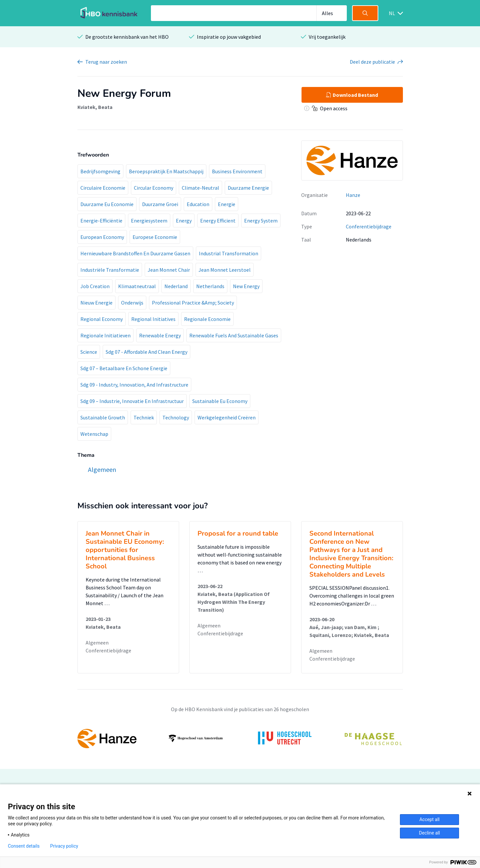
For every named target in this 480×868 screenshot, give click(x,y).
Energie (227, 204)
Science (89, 352)
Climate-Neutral (200, 188)
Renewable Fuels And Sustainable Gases (234, 335)
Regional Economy (102, 319)
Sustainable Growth (103, 417)
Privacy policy (64, 846)
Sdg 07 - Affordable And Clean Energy (146, 352)
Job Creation (95, 286)
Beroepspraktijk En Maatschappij (166, 171)
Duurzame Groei (160, 204)
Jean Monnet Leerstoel (225, 270)
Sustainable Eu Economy (220, 401)
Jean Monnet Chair (169, 270)
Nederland (176, 286)
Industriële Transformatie (110, 270)
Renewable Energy (160, 335)
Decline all (429, 833)
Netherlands (210, 286)
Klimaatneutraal (137, 286)
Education (198, 204)
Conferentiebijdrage (369, 226)
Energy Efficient (218, 221)
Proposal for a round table (238, 533)
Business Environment (237, 171)
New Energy (246, 286)
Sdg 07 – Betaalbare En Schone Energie (124, 368)
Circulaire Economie (103, 188)
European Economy (102, 237)
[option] (240, 738)
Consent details (24, 846)
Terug (106, 62)
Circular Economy (154, 188)
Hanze (353, 195)
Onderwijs (132, 303)
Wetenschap (94, 434)
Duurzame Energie (248, 188)
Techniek (144, 417)
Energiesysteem (149, 221)
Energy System (261, 221)
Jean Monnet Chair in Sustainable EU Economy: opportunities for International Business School (125, 550)
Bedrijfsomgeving (100, 171)
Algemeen (97, 643)
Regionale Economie (207, 319)
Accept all (429, 819)
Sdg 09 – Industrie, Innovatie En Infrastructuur (132, 401)
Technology (176, 417)
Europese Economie (155, 237)
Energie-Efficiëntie (101, 221)
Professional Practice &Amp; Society (193, 303)
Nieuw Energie (96, 303)
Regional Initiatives (153, 319)
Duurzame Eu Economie (107, 204)
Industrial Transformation (229, 253)
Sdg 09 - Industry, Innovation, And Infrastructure (134, 385)
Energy (184, 221)
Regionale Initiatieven (105, 335)
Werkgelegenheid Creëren (227, 417)
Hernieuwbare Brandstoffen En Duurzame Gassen (135, 253)
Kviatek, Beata (95, 107)
